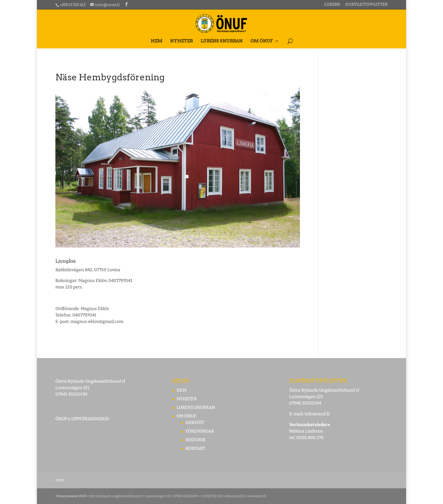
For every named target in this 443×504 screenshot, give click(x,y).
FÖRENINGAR (200, 431)
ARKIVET (195, 423)
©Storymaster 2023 (71, 496)
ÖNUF (60, 480)
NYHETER (182, 41)
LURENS (332, 5)
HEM (157, 41)
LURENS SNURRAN (222, 41)
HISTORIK (196, 440)
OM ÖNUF (262, 41)
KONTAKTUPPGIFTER (366, 5)
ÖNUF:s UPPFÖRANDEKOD (82, 419)
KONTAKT (195, 448)
